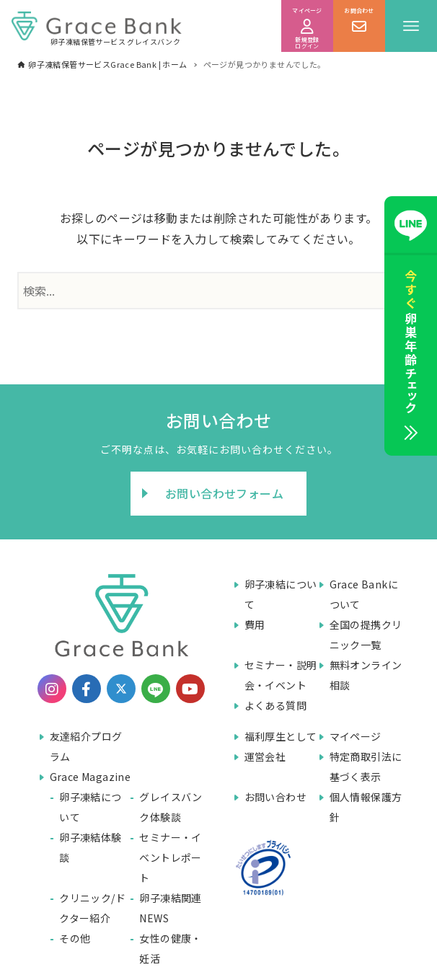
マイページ (356, 736)
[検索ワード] (218, 291)
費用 (255, 624)
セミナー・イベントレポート (170, 857)
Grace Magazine (91, 777)
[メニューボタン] (411, 26)
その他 (75, 938)
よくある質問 (275, 705)
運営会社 (265, 756)
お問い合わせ (275, 797)
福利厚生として (281, 736)
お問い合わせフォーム (224, 493)
